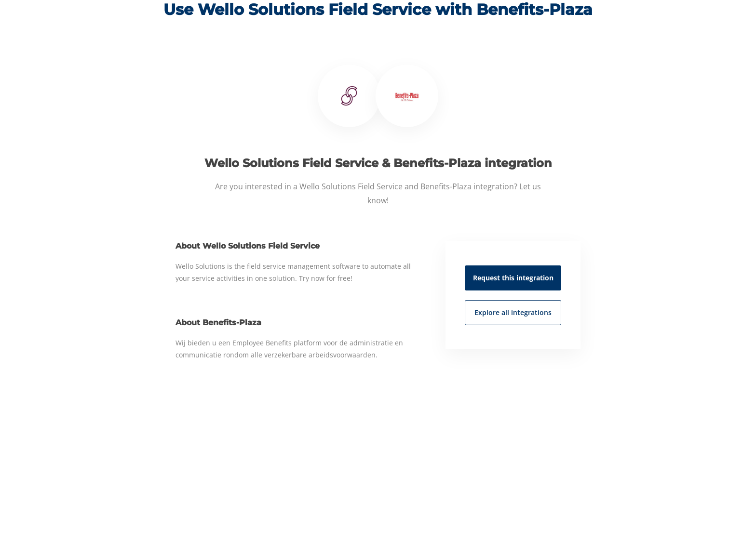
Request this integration (513, 278)
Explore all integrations (513, 312)
